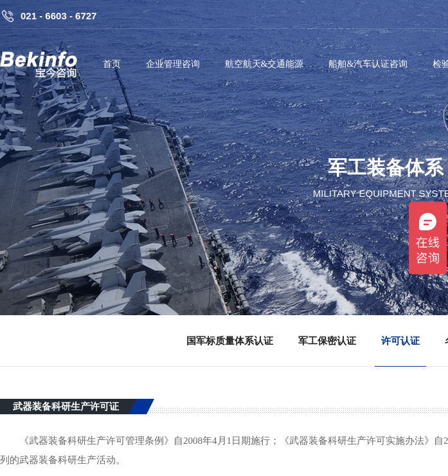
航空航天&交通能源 (264, 64)
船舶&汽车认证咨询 (368, 64)
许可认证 (400, 341)
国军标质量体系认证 (230, 341)
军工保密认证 (327, 341)
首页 (112, 64)
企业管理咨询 (173, 64)
